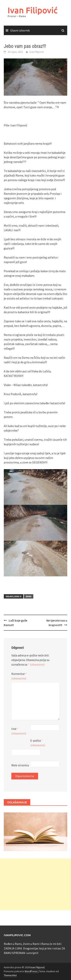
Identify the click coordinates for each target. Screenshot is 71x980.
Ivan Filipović (33, 10)
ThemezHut (10, 975)
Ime (19, 731)
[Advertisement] (35, 884)
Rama (29, 596)
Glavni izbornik (20, 30)
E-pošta (38, 743)
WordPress (31, 971)
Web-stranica (20, 765)
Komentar (19, 676)
